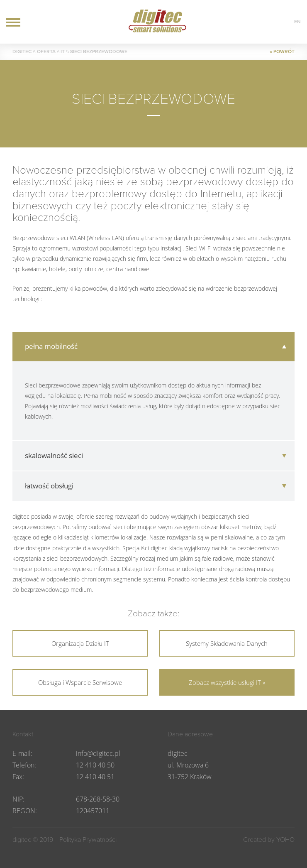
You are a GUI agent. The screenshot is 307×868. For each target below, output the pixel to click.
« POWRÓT (282, 51)
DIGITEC (22, 51)
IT (63, 51)
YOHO (285, 840)
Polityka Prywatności (88, 840)
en (297, 22)
